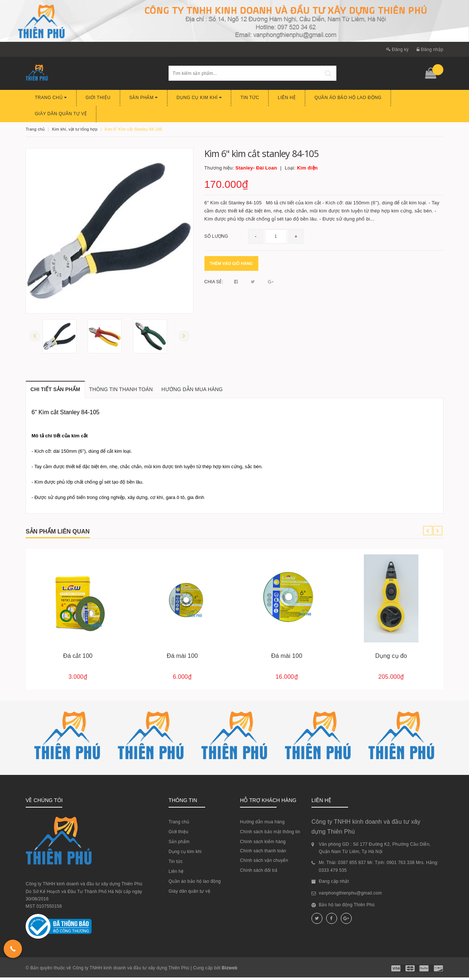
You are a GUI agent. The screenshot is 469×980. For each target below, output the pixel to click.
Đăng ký (398, 50)
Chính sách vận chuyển (264, 863)
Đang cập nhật (334, 884)
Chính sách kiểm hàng (263, 844)
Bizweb (230, 970)
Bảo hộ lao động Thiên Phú (347, 907)
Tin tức (250, 98)
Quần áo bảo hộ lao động (348, 98)
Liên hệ (287, 98)
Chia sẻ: (214, 282)
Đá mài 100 (287, 658)
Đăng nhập (430, 50)
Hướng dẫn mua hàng (262, 824)
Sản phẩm (144, 98)
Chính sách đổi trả (259, 873)
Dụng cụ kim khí (199, 98)
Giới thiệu (98, 98)
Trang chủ (51, 98)
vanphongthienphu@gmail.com (350, 896)
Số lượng (216, 236)
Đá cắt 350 (78, 658)
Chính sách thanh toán (263, 853)
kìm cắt (80, 438)
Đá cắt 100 (182, 658)
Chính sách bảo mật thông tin (270, 834)
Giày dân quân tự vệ (61, 114)
